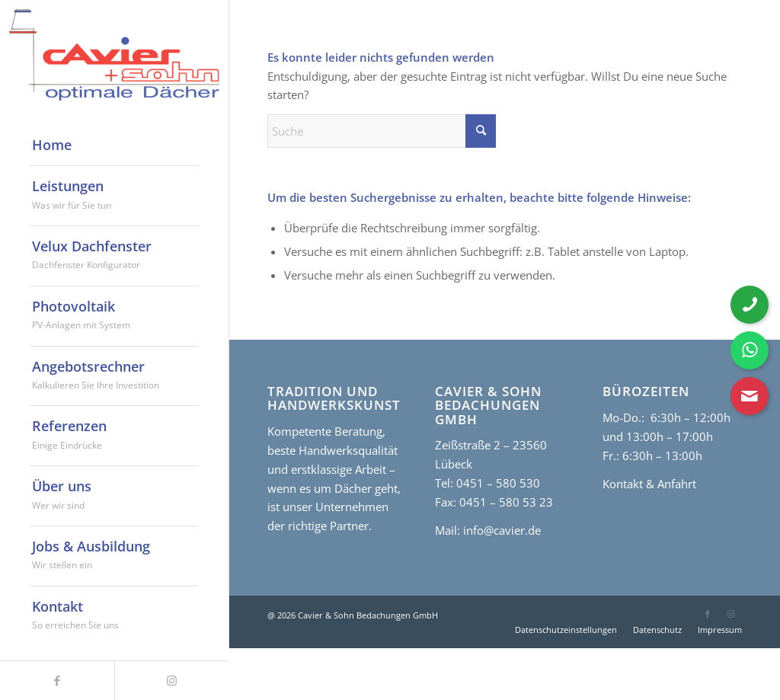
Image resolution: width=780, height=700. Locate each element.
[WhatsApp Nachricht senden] (750, 350)
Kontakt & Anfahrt (649, 484)
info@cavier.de (500, 530)
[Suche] (382, 131)
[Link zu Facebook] (708, 614)
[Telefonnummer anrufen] (750, 305)
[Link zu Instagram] (730, 614)
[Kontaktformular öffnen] (750, 396)
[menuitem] (114, 145)
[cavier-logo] (114, 55)
